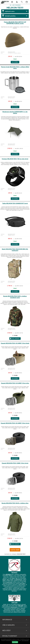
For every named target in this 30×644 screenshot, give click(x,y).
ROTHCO (14, 573)
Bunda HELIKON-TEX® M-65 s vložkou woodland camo (15, 297)
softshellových (19, 580)
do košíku (15, 62)
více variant (15, 338)
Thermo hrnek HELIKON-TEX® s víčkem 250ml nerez (15, 68)
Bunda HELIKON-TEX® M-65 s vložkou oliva (15, 503)
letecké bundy (14, 607)
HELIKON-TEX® (11, 52)
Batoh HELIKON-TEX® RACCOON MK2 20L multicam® (15, 250)
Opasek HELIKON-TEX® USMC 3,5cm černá (15, 463)
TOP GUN (14, 603)
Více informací (25, 640)
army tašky (22, 583)
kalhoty (4, 580)
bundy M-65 (9, 582)
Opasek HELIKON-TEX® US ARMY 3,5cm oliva (15, 383)
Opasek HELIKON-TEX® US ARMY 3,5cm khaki (15, 343)
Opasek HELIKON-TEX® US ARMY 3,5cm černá (15, 423)
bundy (12, 580)
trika (16, 578)
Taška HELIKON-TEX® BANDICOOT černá (15, 203)
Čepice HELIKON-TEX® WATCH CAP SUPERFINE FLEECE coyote (15, 23)
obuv (8, 580)
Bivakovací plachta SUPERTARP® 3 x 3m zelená (15, 112)
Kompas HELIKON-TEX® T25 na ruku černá (15, 159)
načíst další (15, 550)
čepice (13, 578)
